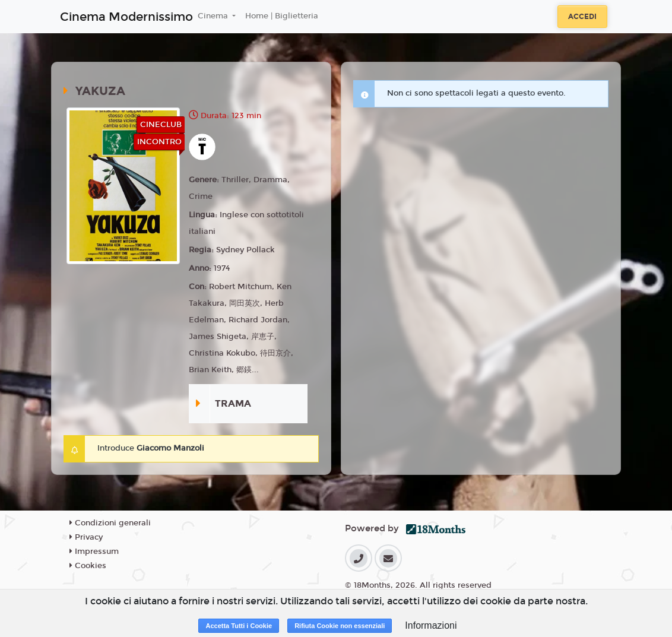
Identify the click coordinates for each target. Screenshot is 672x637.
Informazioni (431, 625)
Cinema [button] (214, 16)
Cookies (88, 566)
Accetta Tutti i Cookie (239, 626)
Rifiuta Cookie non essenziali (340, 626)
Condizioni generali (110, 523)
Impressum (94, 552)
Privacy (86, 537)
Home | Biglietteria (282, 16)
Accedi (582, 17)
